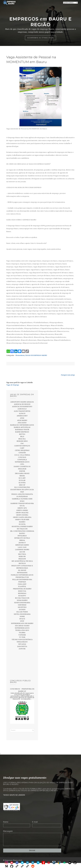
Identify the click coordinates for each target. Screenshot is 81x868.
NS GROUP (22, 570)
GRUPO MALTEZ (22, 513)
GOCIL (22, 506)
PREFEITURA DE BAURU (22, 589)
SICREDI (22, 610)
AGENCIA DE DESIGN (22, 404)
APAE (22, 418)
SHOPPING (22, 607)
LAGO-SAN (22, 547)
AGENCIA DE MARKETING (22, 407)
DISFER (22, 471)
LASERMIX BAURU (22, 550)
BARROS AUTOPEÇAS (22, 427)
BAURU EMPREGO (22, 432)
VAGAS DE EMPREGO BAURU (36, 355)
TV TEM (22, 637)
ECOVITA (22, 483)
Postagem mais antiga (68, 375)
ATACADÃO (22, 423)
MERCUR (22, 556)
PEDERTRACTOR (22, 577)
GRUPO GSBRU (22, 510)
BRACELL (22, 439)
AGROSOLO (22, 409)
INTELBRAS (22, 536)
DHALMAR (22, 469)
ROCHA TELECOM (22, 598)
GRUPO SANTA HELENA (22, 517)
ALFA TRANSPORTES (22, 411)
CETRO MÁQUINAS (22, 450)
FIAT (22, 492)
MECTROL (22, 554)
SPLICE (22, 619)
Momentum (20, 355)
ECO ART (22, 478)
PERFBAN (22, 582)
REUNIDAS (22, 593)
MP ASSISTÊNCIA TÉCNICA (22, 561)
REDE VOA (22, 591)
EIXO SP (22, 485)
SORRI (22, 616)
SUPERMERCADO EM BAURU (22, 623)
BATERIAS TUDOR (22, 430)
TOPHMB (22, 635)
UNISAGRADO (22, 642)
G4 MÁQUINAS (22, 496)
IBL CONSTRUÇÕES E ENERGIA (22, 531)
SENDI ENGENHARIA (22, 603)
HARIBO (22, 522)
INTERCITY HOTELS (22, 538)
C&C (22, 443)
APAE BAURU (22, 420)
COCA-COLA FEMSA (22, 455)
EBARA (22, 476)
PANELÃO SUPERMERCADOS (22, 575)
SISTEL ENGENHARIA (22, 614)
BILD (22, 437)
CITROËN (22, 453)
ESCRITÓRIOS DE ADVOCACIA (22, 490)
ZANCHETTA (22, 646)
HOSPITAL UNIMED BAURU (22, 526)
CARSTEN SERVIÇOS (22, 446)
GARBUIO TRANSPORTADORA (22, 503)
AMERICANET (22, 416)
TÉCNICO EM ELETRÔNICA (22, 640)
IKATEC (22, 533)
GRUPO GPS (22, 508)
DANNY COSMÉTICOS (22, 467)
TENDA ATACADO (22, 630)
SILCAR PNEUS (22, 612)
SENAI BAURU (22, 600)
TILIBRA (22, 633)
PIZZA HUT (22, 584)
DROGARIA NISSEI (22, 473)
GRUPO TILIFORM (22, 520)
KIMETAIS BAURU (22, 545)
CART (22, 448)
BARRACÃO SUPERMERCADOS (22, 425)
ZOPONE (22, 649)
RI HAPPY (22, 596)
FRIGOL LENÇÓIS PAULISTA (22, 494)
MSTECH (22, 563)
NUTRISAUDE (22, 573)
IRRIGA (22, 540)
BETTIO (22, 434)
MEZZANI (22, 559)
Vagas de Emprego (13, 385)
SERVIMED (22, 605)
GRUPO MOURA (22, 515)
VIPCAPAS (22, 644)
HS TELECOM (22, 529)
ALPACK (22, 413)
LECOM (22, 552)
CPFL (22, 464)
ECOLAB (22, 480)
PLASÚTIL (22, 586)
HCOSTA (22, 524)
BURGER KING (22, 441)
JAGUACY (22, 543)
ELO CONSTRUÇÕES (22, 487)
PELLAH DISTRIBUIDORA (22, 580)
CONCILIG (22, 457)
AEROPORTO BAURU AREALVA (22, 402)
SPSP (22, 621)
